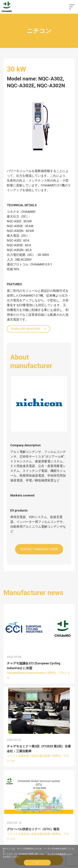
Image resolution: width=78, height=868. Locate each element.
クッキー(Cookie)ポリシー (60, 854)
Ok (37, 863)
